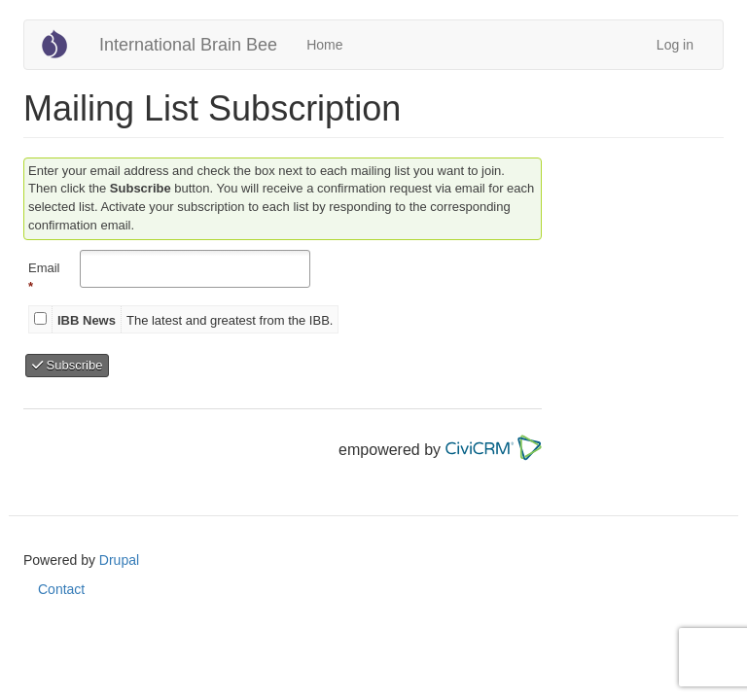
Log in (675, 45)
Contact (61, 589)
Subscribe (67, 365)
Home (324, 45)
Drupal (119, 560)
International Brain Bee (188, 45)
